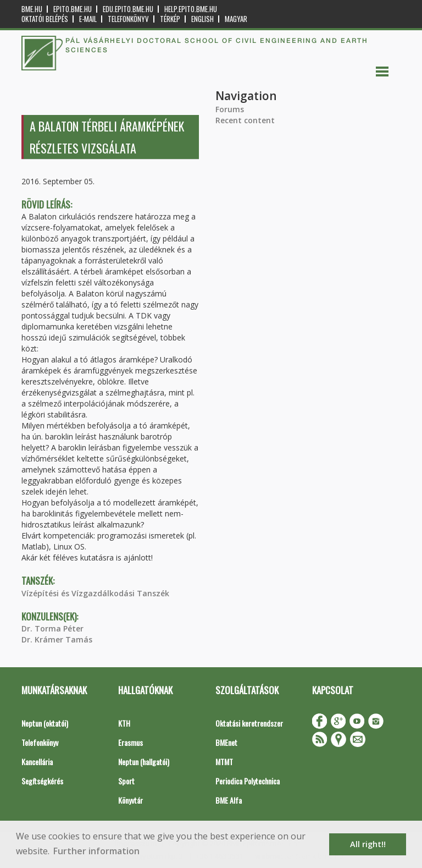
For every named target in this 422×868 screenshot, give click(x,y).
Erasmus (131, 742)
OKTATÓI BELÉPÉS (45, 19)
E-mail (88, 19)
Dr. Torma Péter (52, 628)
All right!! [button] (368, 844)
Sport (126, 781)
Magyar (236, 19)
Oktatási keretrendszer (249, 723)
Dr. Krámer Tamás (57, 639)
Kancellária (37, 762)
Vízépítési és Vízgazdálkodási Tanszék (95, 593)
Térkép (170, 19)
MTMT (224, 762)
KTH (124, 723)
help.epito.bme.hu (191, 9)
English (202, 19)
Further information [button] (96, 851)
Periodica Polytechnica (248, 781)
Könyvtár (131, 800)
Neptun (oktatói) (45, 723)
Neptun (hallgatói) (144, 762)
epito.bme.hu (73, 9)
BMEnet (226, 742)
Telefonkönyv (128, 19)
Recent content (245, 120)
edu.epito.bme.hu (128, 9)
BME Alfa (229, 800)
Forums (230, 109)
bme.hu (32, 9)
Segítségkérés (42, 781)
